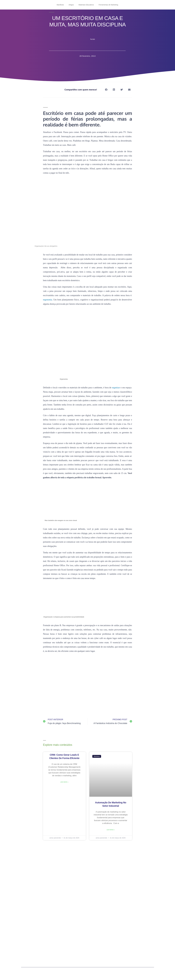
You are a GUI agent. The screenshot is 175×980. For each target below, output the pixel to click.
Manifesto (60, 5)
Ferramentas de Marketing (108, 5)
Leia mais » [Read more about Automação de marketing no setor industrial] (111, 830)
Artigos (71, 5)
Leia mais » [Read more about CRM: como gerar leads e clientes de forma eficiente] (64, 782)
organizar (116, 388)
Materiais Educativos (86, 5)
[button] (106, 90)
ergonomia (48, 300)
